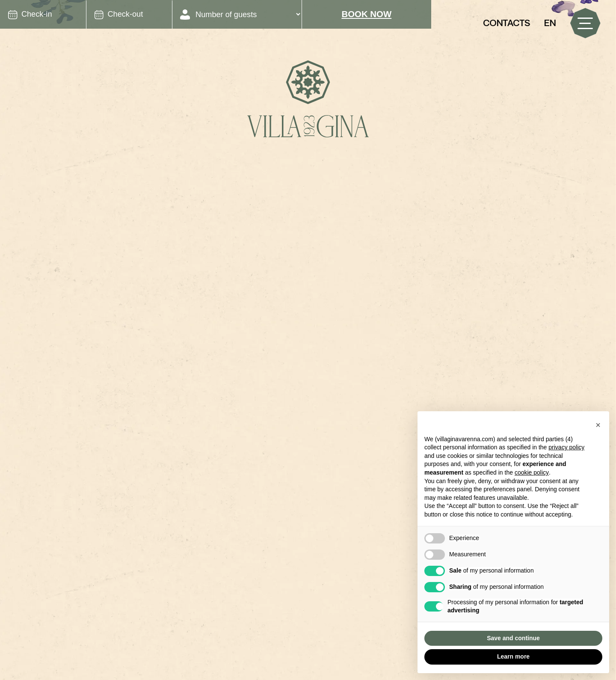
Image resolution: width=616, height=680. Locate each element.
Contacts (507, 23)
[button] (550, 23)
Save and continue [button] (513, 638)
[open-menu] (585, 23)
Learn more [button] (513, 656)
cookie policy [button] (532, 472)
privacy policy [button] (566, 447)
